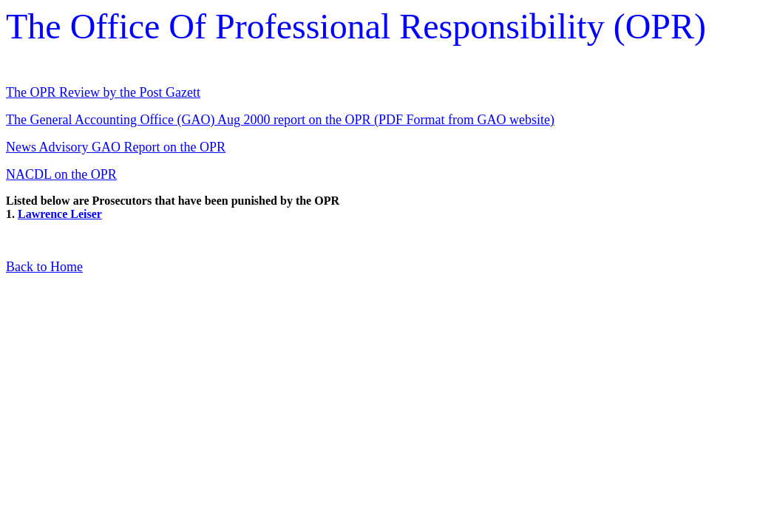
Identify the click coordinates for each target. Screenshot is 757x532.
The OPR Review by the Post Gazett (103, 92)
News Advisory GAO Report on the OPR (116, 147)
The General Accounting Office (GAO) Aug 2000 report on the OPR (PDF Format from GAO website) (280, 120)
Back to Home (44, 267)
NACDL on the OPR (61, 174)
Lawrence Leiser (60, 214)
